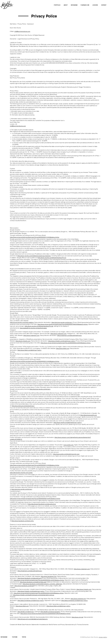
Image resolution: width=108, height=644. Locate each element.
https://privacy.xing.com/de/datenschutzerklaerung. (33, 619)
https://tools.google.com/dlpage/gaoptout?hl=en (52, 258)
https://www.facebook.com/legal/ (24, 586)
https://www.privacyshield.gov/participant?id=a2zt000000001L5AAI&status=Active (35, 237)
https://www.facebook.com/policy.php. (23, 521)
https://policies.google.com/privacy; (62, 322)
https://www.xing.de (77, 617)
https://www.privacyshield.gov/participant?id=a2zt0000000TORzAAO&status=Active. (46, 613)
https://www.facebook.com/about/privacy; (30, 578)
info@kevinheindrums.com (22, 31)
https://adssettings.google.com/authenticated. (33, 328)
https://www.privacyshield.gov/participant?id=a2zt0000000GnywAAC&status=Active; (39, 580)
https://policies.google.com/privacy (22, 489)
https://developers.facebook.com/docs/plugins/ (42, 504)
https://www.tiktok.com (63, 348)
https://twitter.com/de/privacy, (26, 612)
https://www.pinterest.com (78, 599)
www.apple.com (69, 445)
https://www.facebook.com (49, 576)
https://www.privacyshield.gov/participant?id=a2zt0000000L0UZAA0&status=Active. (66, 343)
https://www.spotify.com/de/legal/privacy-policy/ (67, 422)
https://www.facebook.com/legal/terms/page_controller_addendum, (43, 584)
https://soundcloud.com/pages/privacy (23, 406)
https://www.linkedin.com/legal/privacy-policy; (62, 341)
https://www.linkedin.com (23, 341)
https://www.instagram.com (58, 334)
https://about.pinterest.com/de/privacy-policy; (31, 600)
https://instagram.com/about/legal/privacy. (69, 335)
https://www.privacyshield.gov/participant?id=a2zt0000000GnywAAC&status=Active (35, 499)
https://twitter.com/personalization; (50, 612)
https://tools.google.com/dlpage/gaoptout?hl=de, (39, 326)
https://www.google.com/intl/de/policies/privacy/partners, (34, 256)
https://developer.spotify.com (89, 415)
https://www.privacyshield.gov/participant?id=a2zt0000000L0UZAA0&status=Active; (39, 593)
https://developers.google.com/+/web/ (21, 473)
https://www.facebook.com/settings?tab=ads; (33, 582)
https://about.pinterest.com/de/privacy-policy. (74, 600)
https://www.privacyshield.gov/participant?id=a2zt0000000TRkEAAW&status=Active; (63, 324)
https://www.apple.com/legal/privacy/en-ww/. (66, 454)
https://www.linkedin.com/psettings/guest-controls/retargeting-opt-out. (34, 595)
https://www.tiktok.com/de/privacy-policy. (29, 350)
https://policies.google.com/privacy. (40, 389)
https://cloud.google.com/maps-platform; (22, 322)
